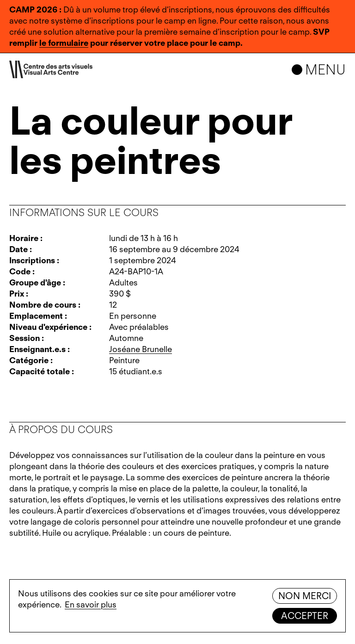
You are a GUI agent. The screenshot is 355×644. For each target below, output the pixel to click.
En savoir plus (91, 604)
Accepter (305, 616)
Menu (325, 69)
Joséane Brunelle (141, 349)
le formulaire (64, 43)
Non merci (305, 596)
